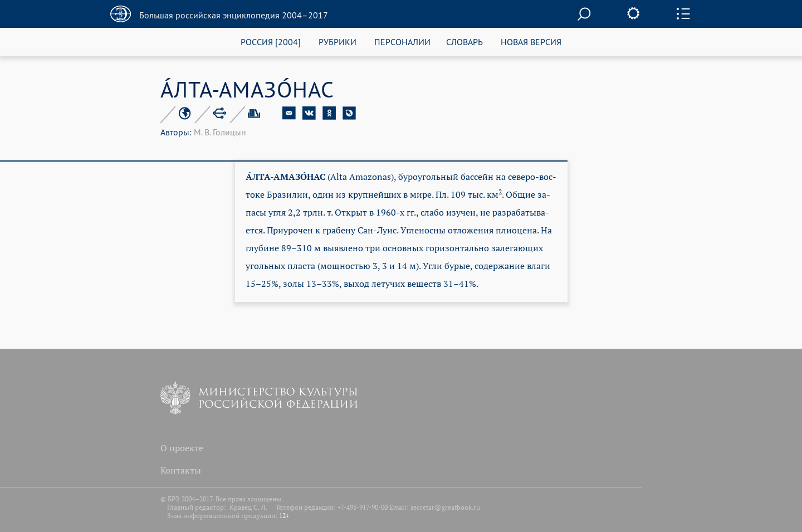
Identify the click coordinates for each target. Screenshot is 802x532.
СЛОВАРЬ (464, 42)
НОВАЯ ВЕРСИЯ (531, 42)
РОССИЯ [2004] (271, 42)
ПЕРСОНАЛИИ (402, 42)
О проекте (182, 448)
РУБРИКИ (338, 42)
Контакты (181, 470)
